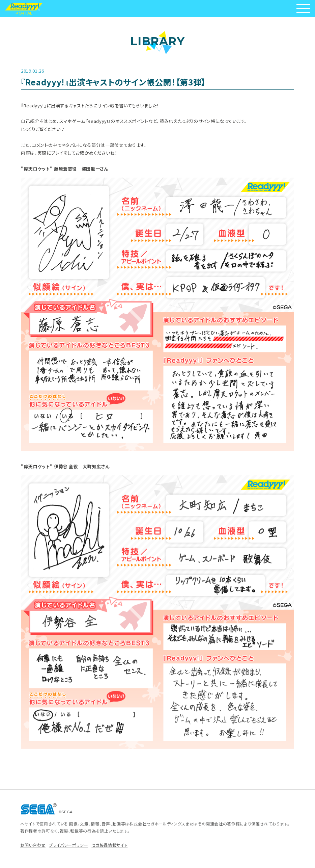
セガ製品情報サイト (109, 845)
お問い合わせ (33, 845)
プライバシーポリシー (69, 845)
